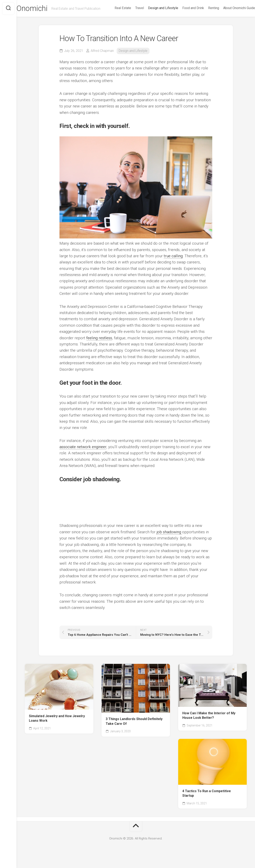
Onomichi (40, 8)
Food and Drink (185, 19)
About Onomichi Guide (231, 19)
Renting (205, 19)
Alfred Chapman (102, 59)
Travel (131, 19)
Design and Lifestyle (155, 19)
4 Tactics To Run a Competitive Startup (207, 802)
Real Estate (115, 19)
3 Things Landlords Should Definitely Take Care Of (134, 730)
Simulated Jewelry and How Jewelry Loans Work (57, 727)
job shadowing (169, 540)
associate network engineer (83, 455)
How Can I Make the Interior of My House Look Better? (209, 724)
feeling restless (99, 346)
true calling (173, 264)
